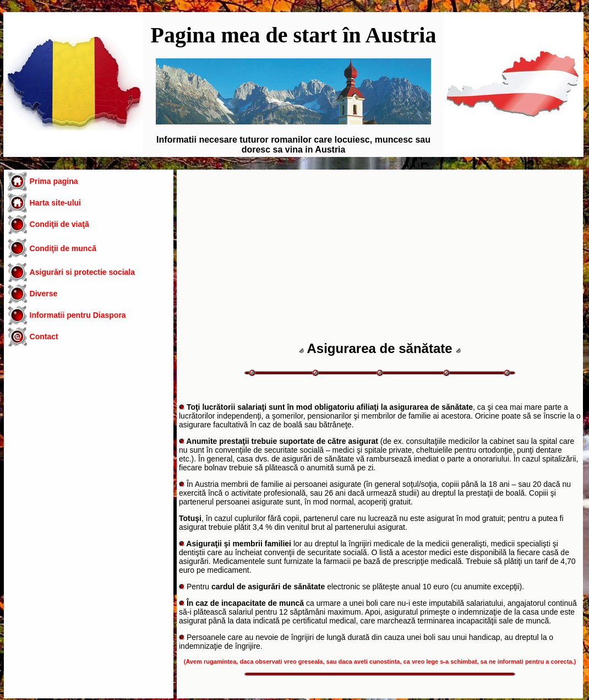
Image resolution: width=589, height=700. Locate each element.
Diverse (44, 294)
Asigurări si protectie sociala (82, 272)
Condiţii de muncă (63, 248)
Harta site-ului (55, 203)
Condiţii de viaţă (59, 224)
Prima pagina (54, 181)
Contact (44, 337)
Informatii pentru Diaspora (78, 315)
